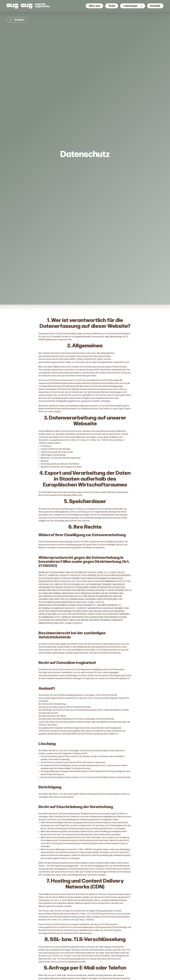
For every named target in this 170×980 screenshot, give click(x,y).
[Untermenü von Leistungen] (141, 6)
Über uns (94, 6)
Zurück (17, 20)
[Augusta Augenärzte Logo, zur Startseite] (28, 6)
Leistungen (130, 6)
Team (112, 6)
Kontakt (155, 6)
